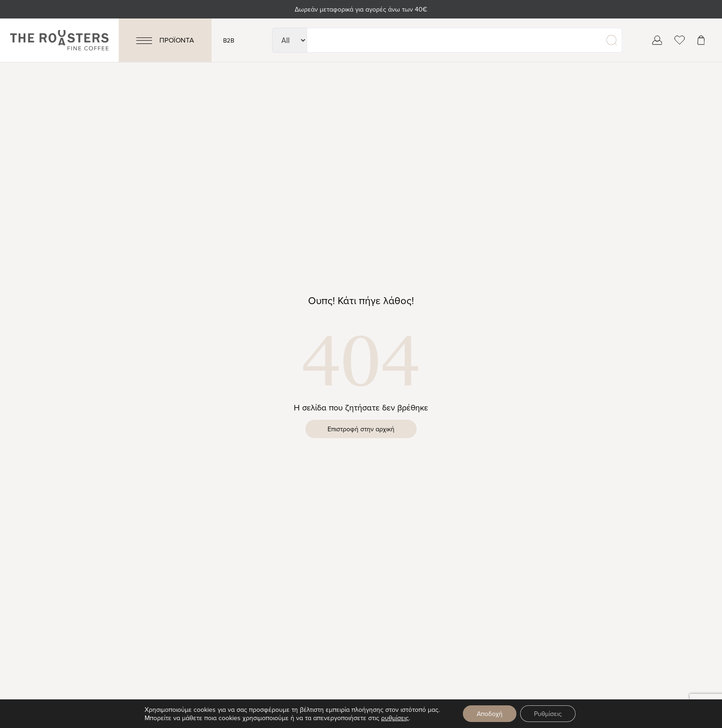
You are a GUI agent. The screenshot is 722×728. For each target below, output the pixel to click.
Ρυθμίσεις (548, 714)
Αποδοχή (490, 714)
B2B (229, 40)
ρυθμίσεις (395, 718)
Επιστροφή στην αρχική (361, 429)
